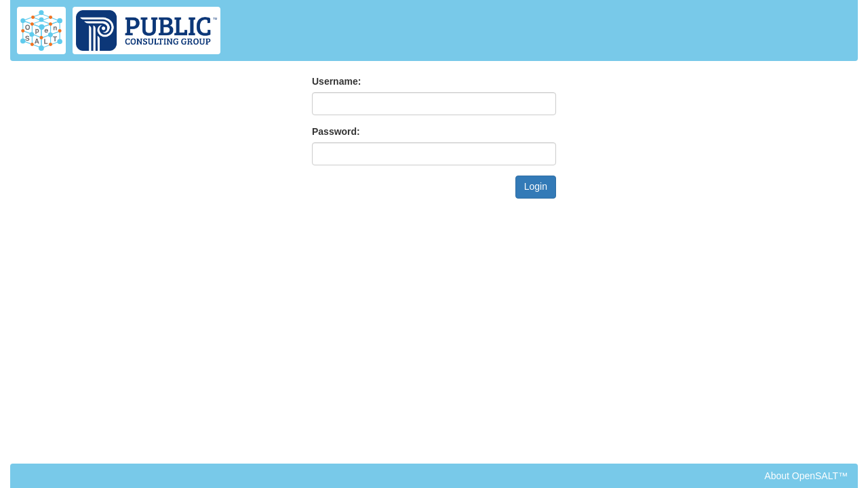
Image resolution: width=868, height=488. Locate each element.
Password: (336, 131)
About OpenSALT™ (806, 476)
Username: (336, 81)
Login (536, 186)
